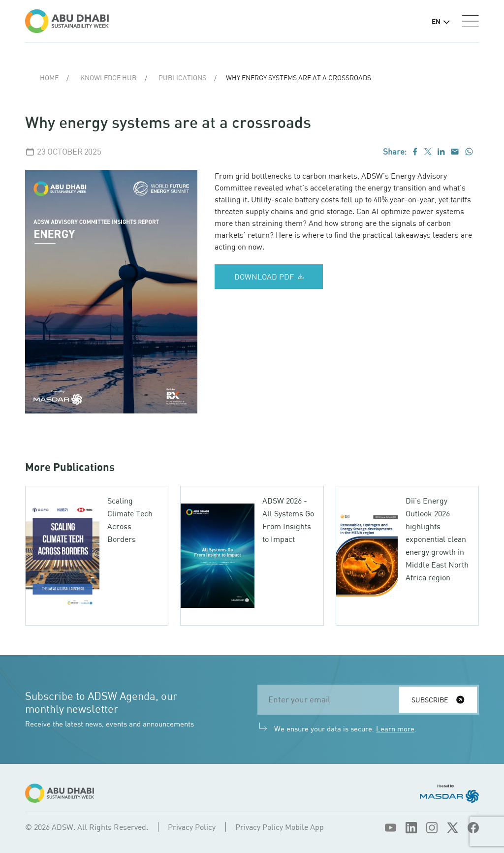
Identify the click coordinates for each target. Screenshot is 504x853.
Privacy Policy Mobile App (280, 827)
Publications (182, 78)
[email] (331, 700)
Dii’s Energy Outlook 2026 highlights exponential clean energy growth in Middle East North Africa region (437, 539)
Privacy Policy (192, 827)
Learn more (395, 728)
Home (49, 78)
